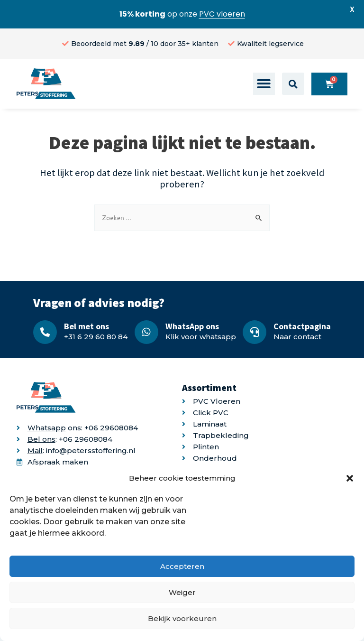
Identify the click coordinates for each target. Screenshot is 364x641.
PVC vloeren (222, 14)
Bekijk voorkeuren (182, 618)
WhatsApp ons (192, 326)
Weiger (182, 592)
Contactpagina (302, 326)
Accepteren (182, 566)
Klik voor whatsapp (201, 337)
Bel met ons (86, 326)
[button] (350, 478)
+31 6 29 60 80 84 (96, 337)
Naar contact (297, 337)
